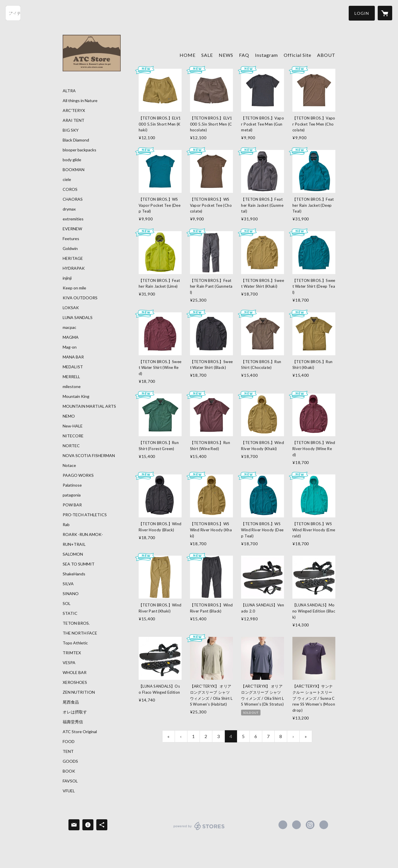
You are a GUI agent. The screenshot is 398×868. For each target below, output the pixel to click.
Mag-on (70, 347)
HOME (188, 55)
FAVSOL (70, 781)
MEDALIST (73, 367)
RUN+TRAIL (74, 544)
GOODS (70, 761)
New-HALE (73, 426)
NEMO (69, 416)
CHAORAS (73, 199)
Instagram (266, 55)
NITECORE (73, 436)
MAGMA (71, 337)
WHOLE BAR (75, 673)
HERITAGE (73, 258)
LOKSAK (71, 308)
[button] (362, 13)
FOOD (69, 742)
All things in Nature (80, 101)
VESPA (69, 663)
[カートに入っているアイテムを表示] (385, 13)
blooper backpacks (79, 150)
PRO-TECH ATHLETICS (85, 515)
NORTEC (71, 446)
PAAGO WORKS (78, 475)
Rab (66, 525)
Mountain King (76, 396)
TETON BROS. (76, 623)
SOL (67, 604)
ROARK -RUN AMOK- (83, 534)
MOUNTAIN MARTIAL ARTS (89, 406)
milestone (72, 387)
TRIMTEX (72, 653)
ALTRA (69, 91)
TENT (68, 751)
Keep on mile (74, 288)
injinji (67, 278)
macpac (69, 327)
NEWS (226, 55)
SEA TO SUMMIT (79, 564)
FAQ (244, 55)
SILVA (68, 584)
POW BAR (72, 505)
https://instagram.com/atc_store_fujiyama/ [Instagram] (310, 825)
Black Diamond (76, 140)
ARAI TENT (74, 120)
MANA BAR (73, 357)
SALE (207, 55)
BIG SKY (71, 130)
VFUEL (69, 791)
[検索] (13, 13)
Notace (69, 465)
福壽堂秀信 (73, 722)
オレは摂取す (75, 712)
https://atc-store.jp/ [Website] (324, 825)
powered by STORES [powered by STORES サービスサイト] (199, 830)
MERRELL (71, 377)
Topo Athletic (75, 643)
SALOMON (73, 554)
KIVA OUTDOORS (80, 298)
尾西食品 (71, 702)
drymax (69, 209)
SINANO (71, 594)
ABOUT (326, 55)
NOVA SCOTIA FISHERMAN (89, 456)
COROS (70, 189)
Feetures (71, 239)
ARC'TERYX (74, 110)
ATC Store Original (80, 732)
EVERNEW (72, 229)
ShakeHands (74, 574)
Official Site (297, 55)
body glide (72, 160)
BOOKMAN (74, 170)
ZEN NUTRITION (79, 692)
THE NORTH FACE (80, 633)
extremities (73, 219)
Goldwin (70, 249)
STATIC (70, 613)
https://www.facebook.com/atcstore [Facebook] (283, 825)
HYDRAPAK (74, 268)
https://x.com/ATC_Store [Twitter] (296, 825)
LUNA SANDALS (78, 318)
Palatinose (72, 485)
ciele (67, 180)
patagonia (72, 495)
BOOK (69, 771)
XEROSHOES (75, 682)
